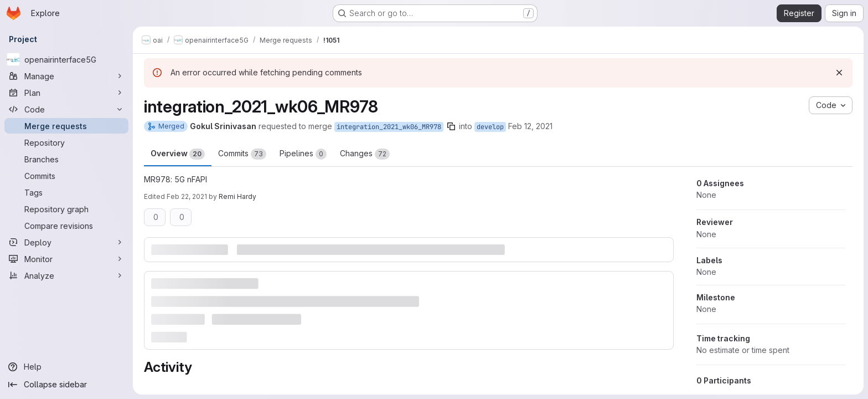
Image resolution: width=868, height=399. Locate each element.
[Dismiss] (839, 73)
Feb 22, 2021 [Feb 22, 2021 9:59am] (187, 196)
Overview (178, 154)
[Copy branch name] (451, 126)
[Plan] (66, 93)
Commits (242, 154)
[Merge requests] (66, 126)
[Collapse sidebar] (66, 385)
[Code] (66, 109)
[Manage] (66, 76)
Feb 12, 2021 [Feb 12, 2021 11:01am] (530, 126)
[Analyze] (66, 275)
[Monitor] (66, 259)
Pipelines (303, 154)
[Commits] (66, 176)
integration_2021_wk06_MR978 (389, 127)
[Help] (66, 367)
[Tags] (66, 192)
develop (490, 127)
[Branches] (66, 159)
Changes (365, 154)
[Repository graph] (66, 209)
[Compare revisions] (66, 226)
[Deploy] (66, 242)
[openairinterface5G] (66, 59)
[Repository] (66, 142)
